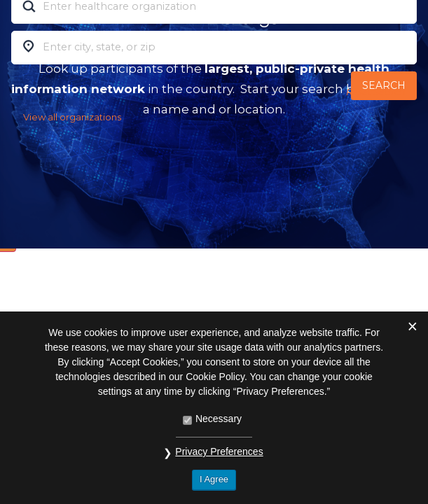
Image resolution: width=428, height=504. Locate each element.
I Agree (214, 479)
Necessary (219, 419)
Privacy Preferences (219, 451)
